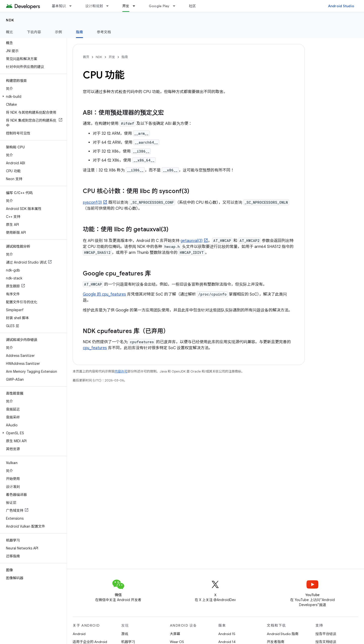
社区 (193, 6)
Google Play (159, 6)
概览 (10, 32)
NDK (10, 20)
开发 (112, 57)
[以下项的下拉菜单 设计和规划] (110, 6)
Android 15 (227, 634)
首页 (86, 57)
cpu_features (95, 348)
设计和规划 (94, 6)
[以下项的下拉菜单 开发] (136, 6)
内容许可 (121, 371)
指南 (125, 57)
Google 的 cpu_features (104, 294)
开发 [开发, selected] (126, 6)
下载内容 (34, 32)
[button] (32, 97)
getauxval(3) (192, 241)
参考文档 (104, 32)
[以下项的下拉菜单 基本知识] (73, 6)
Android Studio (341, 6)
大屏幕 (175, 634)
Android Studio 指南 (283, 634)
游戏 (125, 634)
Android (79, 634)
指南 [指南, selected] (79, 32)
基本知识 (59, 6)
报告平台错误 (326, 634)
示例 (59, 32)
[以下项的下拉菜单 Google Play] (176, 6)
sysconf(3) (92, 203)
